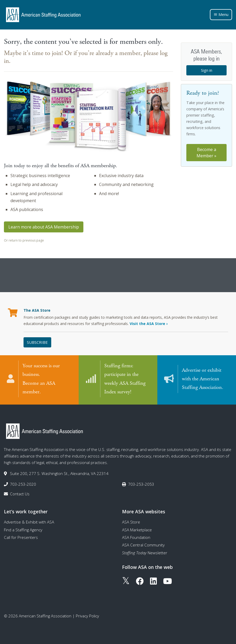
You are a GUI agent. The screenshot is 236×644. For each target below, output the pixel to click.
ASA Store (131, 522)
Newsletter (145, 552)
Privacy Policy (87, 616)
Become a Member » (206, 153)
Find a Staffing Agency (23, 529)
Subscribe (37, 342)
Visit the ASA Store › (149, 324)
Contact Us (20, 494)
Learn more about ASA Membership (44, 227)
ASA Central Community (143, 545)
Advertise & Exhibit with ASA (29, 522)
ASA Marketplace (137, 529)
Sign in (207, 70)
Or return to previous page (24, 240)
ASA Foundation (136, 537)
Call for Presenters (21, 537)
